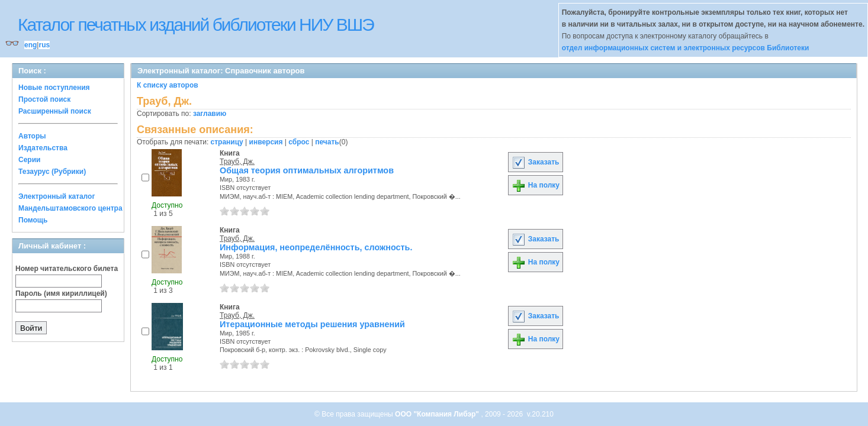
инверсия (266, 142)
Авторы (32, 136)
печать (327, 142)
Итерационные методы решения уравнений (312, 324)
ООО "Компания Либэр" (438, 414)
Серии (29, 160)
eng (30, 45)
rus (44, 45)
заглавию (210, 114)
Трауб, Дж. (237, 162)
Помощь (33, 220)
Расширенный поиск (55, 111)
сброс (299, 142)
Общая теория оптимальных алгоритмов (307, 170)
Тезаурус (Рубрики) (52, 172)
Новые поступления (54, 88)
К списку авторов (168, 85)
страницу (227, 142)
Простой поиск (44, 99)
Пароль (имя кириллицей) (61, 293)
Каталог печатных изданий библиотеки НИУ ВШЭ (196, 25)
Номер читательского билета (67, 269)
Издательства (43, 148)
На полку (536, 185)
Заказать (535, 162)
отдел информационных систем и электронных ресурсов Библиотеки (686, 48)
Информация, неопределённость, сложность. (316, 247)
